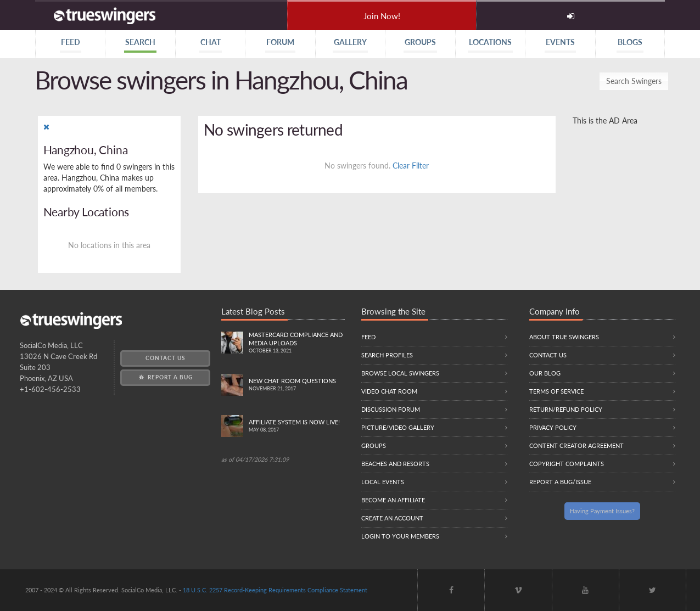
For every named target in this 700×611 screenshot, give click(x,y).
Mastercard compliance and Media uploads (297, 343)
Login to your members (400, 536)
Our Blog (545, 373)
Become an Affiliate (393, 500)
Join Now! (382, 16)
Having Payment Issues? (602, 511)
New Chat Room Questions (297, 385)
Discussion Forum (391, 409)
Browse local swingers (400, 373)
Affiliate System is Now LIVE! (297, 426)
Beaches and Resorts (395, 464)
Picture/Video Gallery (398, 427)
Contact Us (165, 358)
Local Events (383, 482)
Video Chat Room (389, 391)
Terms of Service (556, 391)
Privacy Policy (553, 427)
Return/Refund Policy (566, 409)
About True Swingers (564, 337)
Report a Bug (165, 377)
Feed (368, 337)
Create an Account (392, 518)
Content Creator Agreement (576, 445)
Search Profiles (387, 355)
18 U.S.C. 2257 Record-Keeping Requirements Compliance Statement (275, 590)
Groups (374, 445)
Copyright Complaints (567, 464)
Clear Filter (411, 166)
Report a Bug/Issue (560, 482)
